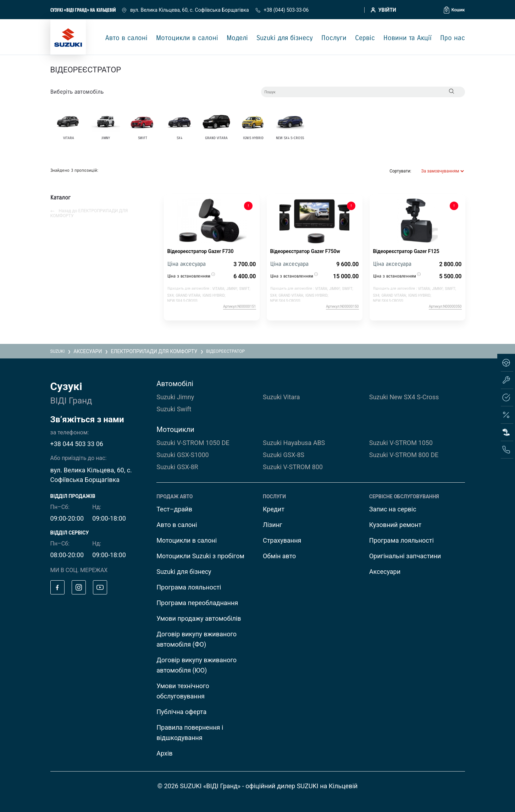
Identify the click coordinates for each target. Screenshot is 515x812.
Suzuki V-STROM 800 (293, 467)
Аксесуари (385, 572)
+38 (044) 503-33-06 (282, 10)
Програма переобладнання (197, 603)
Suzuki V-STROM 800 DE (404, 455)
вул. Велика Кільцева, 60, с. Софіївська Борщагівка (186, 10)
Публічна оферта (181, 712)
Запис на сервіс (393, 509)
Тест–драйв (174, 509)
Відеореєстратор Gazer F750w (305, 251)
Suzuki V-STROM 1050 (401, 443)
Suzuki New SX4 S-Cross (404, 397)
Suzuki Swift (174, 409)
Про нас (453, 38)
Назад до (89, 213)
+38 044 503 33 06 (77, 444)
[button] (454, 10)
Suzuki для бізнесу (285, 38)
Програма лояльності (189, 587)
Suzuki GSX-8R (177, 467)
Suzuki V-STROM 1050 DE (193, 443)
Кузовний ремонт (395, 525)
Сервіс (365, 38)
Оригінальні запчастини (405, 556)
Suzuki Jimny (175, 397)
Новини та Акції (408, 38)
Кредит (274, 509)
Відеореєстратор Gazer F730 (201, 251)
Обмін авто (279, 556)
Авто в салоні (126, 38)
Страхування (282, 540)
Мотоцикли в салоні (187, 38)
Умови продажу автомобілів (199, 618)
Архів (164, 753)
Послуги (334, 38)
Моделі (237, 38)
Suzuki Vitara (281, 397)
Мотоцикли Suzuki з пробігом (200, 556)
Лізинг (273, 525)
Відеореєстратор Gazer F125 (406, 251)
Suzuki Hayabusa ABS (294, 443)
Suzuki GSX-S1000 (182, 455)
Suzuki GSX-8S (284, 455)
